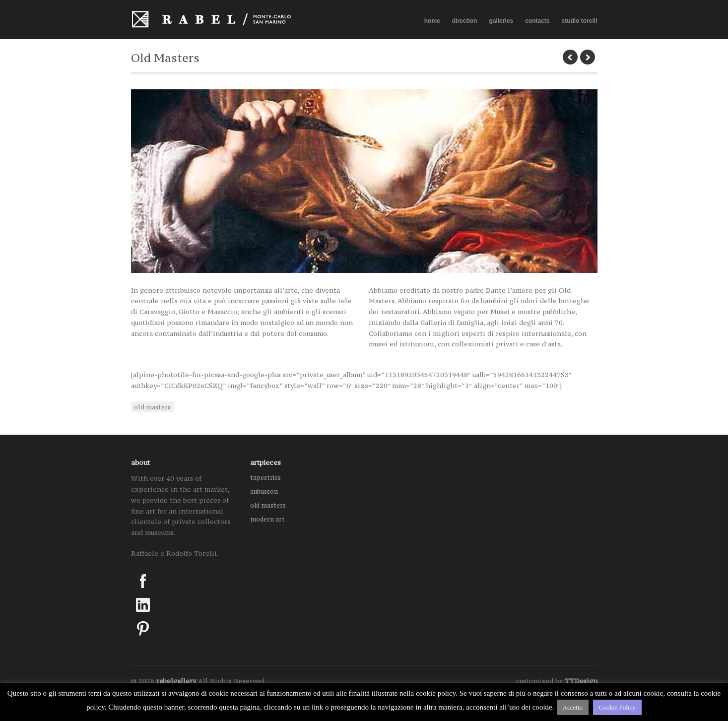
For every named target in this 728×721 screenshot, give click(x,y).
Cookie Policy (617, 707)
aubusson (264, 492)
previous (570, 57)
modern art (267, 519)
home (432, 21)
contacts (537, 21)
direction (465, 21)
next (588, 57)
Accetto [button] (573, 707)
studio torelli (580, 21)
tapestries (265, 478)
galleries (501, 21)
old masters (152, 407)
